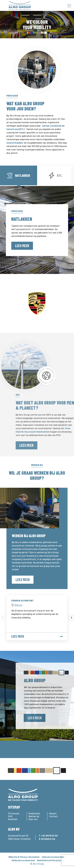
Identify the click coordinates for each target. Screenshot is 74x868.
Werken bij (34, 816)
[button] (71, 618)
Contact (53, 816)
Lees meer (22, 246)
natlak (46, 126)
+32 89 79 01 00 (49, 836)
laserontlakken (15, 143)
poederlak (56, 126)
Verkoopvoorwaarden (23, 860)
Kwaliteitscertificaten (49, 860)
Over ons (33, 819)
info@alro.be (48, 839)
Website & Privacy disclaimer (24, 857)
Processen (14, 813)
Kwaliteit (13, 819)
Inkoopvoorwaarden (53, 857)
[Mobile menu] (69, 5)
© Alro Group (37, 864)
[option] (37, 303)
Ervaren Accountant (22, 601)
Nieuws (53, 813)
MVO (10, 816)
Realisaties (34, 813)
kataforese (13, 129)
